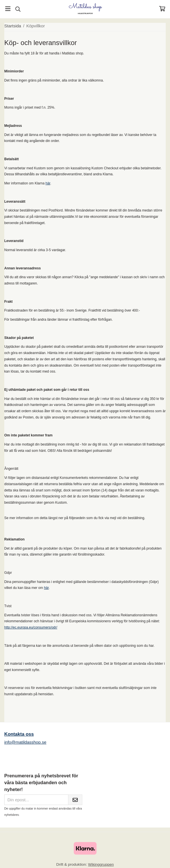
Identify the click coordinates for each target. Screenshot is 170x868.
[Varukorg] (162, 9)
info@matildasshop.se (25, 742)
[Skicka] (75, 800)
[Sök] (18, 9)
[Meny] (8, 9)
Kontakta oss (19, 734)
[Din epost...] (36, 800)
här (48, 183)
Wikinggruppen (101, 864)
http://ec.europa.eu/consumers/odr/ (31, 627)
